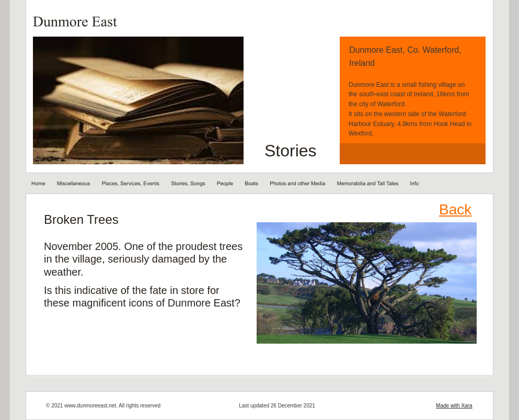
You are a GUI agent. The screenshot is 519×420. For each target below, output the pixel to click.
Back (455, 209)
